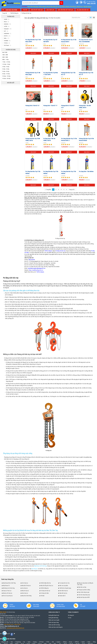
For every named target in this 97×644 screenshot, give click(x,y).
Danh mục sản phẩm (11, 10)
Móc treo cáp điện (64, 585)
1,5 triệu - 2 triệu (6, 64)
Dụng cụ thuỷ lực (66, 6)
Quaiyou (58, 642)
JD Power (41, 642)
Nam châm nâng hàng (33, 6)
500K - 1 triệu (6, 60)
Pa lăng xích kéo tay (27, 13)
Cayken (83, 642)
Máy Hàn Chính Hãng (27, 596)
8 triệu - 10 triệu (6, 74)
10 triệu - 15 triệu (6, 76)
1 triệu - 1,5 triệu (6, 62)
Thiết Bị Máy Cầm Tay (46, 583)
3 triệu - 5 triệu (6, 69)
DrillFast (77, 642)
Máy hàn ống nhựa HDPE (84, 597)
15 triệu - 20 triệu (6, 78)
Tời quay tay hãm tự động (84, 590)
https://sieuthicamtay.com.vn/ (12, 626)
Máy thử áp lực (25, 591)
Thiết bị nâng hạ (42, 6)
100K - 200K (5, 55)
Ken (24, 642)
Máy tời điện (50, 6)
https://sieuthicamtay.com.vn (36, 270)
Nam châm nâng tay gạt (84, 592)
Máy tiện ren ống (57, 6)
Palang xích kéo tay (10, 281)
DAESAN (63, 44)
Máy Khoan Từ (6, 585)
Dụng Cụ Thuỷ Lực (7, 591)
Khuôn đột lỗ (62, 596)
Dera (12, 642)
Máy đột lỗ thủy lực (26, 585)
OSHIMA (27, 176)
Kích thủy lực (25, 583)
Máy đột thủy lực (87, 6)
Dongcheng (18, 642)
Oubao (89, 642)
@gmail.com (21, 628)
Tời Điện (43, 596)
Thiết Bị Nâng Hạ (14, 13)
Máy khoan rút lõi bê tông (40, 566)
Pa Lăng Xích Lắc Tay (64, 583)
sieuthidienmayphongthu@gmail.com (36, 268)
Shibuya (65, 642)
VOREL (80, 110)
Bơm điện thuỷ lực (64, 591)
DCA (53, 642)
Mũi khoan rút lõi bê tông (9, 588)
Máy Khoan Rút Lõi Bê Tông (9, 583)
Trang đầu (48, 189)
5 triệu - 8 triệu (6, 71)
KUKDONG (81, 44)
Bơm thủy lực (25, 593)
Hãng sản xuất (5, 642)
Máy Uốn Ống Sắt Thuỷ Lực (47, 585)
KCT (62, 77)
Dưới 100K (5, 52)
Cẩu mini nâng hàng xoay (84, 595)
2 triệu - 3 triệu (6, 67)
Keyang (35, 642)
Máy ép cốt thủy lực (8, 593)
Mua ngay (33, 53)
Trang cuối (72, 189)
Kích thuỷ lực (73, 6)
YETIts (48, 642)
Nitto (27, 44)
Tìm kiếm (61, 3)
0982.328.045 (31, 260)
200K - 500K (5, 57)
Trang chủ (5, 13)
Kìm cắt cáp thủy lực (8, 596)
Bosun (71, 642)
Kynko (29, 642)
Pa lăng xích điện (45, 593)
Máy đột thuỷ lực (63, 593)
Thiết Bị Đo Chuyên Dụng (65, 588)
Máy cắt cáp (80, 6)
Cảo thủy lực (25, 588)
